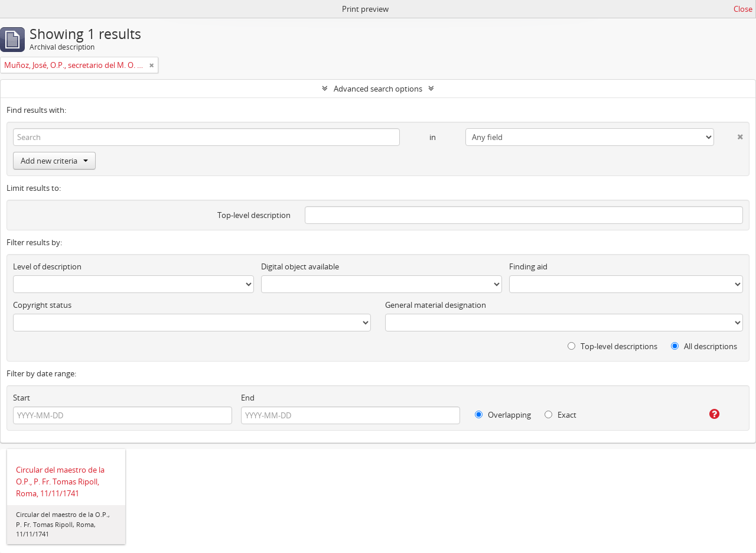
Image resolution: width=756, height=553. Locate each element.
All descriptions (704, 346)
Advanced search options (378, 89)
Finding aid (528, 266)
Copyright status (42, 305)
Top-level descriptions (612, 346)
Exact (561, 415)
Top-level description (254, 215)
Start (22, 398)
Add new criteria (54, 161)
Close (743, 9)
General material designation (436, 305)
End (248, 398)
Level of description (47, 266)
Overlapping (503, 415)
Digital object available (300, 266)
